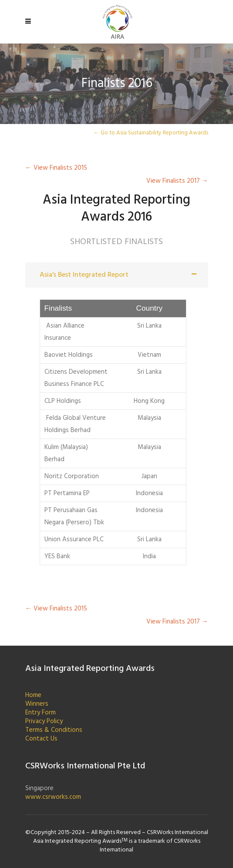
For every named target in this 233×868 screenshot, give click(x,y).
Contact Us (41, 739)
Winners (37, 704)
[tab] (117, 275)
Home (33, 695)
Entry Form (41, 713)
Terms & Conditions (54, 730)
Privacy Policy (44, 721)
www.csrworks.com (53, 797)
